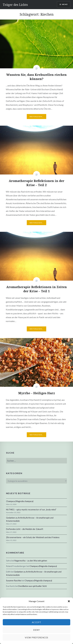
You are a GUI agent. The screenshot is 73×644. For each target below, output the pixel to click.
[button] (69, 601)
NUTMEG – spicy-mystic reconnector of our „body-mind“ (31, 510)
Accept (37, 622)
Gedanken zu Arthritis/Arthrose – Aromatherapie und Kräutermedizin (30, 519)
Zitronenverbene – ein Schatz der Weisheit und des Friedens (33, 537)
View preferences (37, 637)
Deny (36, 630)
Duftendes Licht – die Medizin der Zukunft (25, 529)
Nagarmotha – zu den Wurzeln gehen (31, 561)
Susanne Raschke (14, 581)
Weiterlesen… (36, 117)
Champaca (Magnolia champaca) (20, 501)
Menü (65, 4)
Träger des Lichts (15, 5)
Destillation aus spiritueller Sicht (33, 586)
